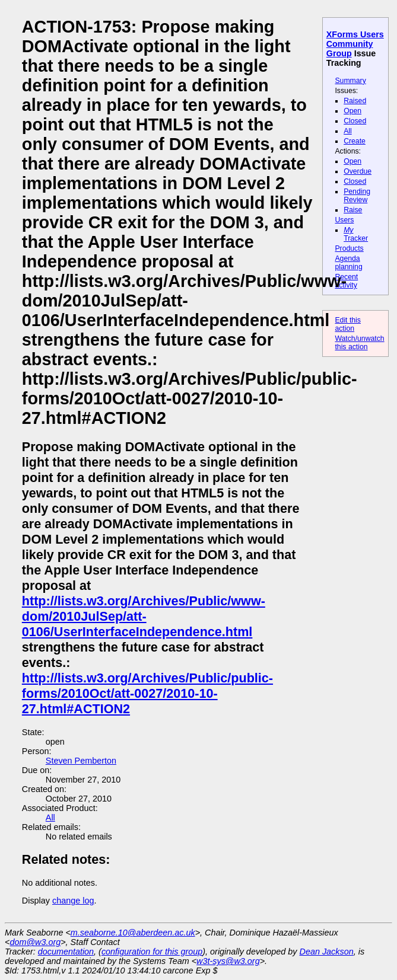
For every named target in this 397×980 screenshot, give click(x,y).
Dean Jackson (327, 952)
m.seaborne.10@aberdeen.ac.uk (133, 933)
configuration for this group (152, 952)
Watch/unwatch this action (359, 343)
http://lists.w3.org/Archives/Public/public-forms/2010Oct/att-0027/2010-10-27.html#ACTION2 (147, 693)
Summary (350, 81)
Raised (355, 101)
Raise (353, 210)
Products (349, 248)
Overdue (358, 171)
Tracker (356, 234)
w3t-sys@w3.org (228, 961)
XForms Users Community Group (355, 44)
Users (344, 220)
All (348, 131)
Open (352, 111)
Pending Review (357, 196)
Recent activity (346, 281)
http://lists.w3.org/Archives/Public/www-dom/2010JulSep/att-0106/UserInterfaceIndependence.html (144, 616)
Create (355, 141)
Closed (355, 121)
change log (73, 901)
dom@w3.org (35, 942)
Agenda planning (348, 263)
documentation (66, 952)
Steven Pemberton (81, 761)
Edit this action (348, 324)
